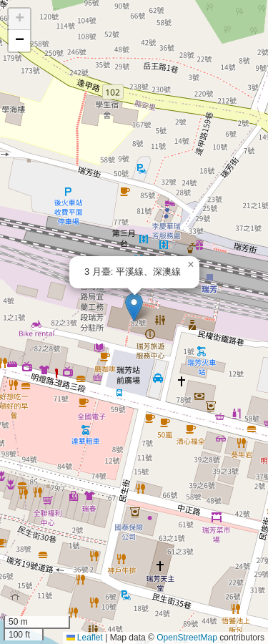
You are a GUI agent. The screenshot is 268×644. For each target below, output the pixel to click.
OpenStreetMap (187, 638)
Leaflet (85, 638)
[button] (134, 307)
